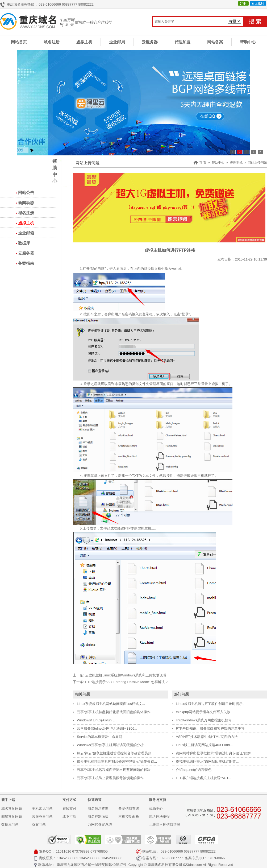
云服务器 (150, 42)
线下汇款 (69, 817)
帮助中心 (248, 42)
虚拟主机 (84, 42)
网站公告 (26, 193)
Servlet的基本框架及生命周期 (99, 737)
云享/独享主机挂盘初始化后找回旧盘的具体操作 (114, 712)
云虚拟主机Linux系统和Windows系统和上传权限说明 (126, 675)
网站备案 (215, 42)
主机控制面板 (129, 817)
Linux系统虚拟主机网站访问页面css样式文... (111, 704)
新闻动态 (26, 203)
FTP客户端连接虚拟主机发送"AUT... (203, 778)
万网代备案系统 (100, 824)
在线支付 (69, 809)
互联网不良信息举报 (164, 824)
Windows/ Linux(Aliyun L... (97, 720)
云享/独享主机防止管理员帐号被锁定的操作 (110, 778)
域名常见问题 (12, 809)
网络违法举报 (159, 817)
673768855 (99, 851)
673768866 (216, 858)
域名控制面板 (98, 817)
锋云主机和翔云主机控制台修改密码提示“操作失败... (117, 761)
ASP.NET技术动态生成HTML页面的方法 (207, 737)
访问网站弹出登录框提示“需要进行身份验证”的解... (215, 753)
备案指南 (26, 263)
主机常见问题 (42, 809)
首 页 (203, 163)
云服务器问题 (42, 817)
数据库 (24, 243)
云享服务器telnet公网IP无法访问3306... (107, 728)
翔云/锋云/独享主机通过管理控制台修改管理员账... (116, 753)
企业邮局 (117, 42)
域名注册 (52, 42)
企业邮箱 (26, 233)
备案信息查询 (129, 809)
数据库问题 (10, 824)
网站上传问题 (257, 163)
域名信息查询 (98, 809)
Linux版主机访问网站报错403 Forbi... (204, 745)
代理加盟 (182, 42)
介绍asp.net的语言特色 (194, 770)
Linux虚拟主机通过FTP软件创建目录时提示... (210, 704)
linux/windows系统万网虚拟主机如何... (205, 720)
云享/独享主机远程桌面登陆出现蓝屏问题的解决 (114, 770)
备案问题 (39, 824)
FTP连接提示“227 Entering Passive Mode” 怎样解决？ (127, 682)
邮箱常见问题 (12, 817)
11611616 (64, 851)
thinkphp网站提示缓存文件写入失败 (203, 712)
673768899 (81, 851)
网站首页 (19, 42)
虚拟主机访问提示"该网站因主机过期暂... (207, 761)
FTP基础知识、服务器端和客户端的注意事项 (210, 728)
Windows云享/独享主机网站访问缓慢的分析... (112, 745)
